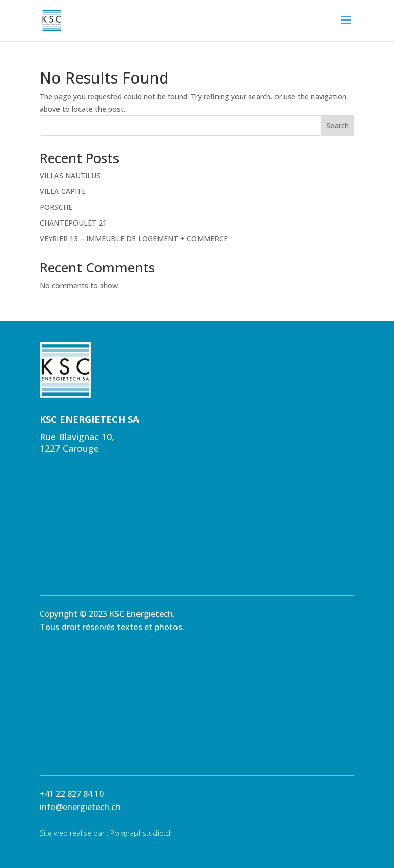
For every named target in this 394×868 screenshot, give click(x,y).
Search (338, 125)
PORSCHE (56, 207)
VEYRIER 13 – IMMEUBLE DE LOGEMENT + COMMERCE (134, 239)
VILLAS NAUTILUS (70, 176)
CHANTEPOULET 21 (73, 223)
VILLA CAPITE (63, 191)
